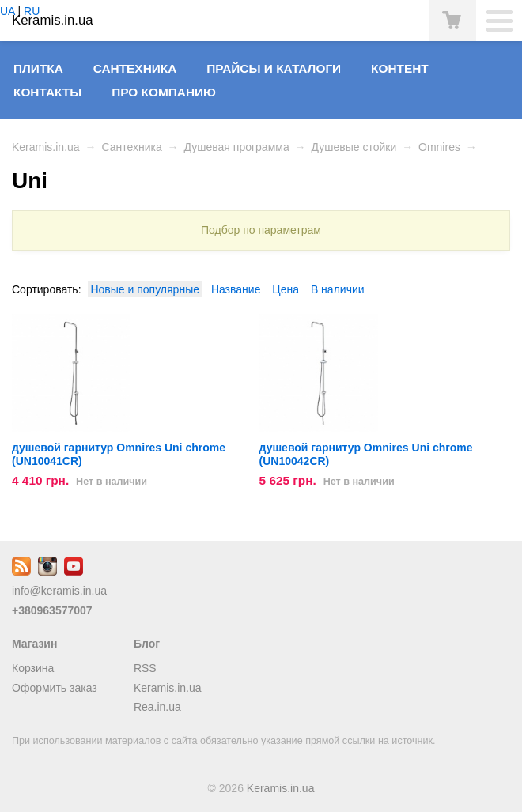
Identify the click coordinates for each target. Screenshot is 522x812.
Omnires (439, 147)
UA (8, 11)
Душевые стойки (354, 147)
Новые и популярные (145, 289)
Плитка (38, 68)
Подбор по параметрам (261, 230)
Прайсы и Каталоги (274, 68)
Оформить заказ (55, 688)
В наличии (338, 289)
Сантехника (135, 68)
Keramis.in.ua (46, 147)
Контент (400, 68)
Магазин (34, 644)
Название (236, 289)
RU (32, 11)
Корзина (33, 668)
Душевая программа (236, 147)
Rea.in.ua (157, 707)
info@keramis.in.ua (59, 591)
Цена (286, 289)
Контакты (47, 92)
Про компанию (164, 92)
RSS (145, 668)
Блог (147, 644)
